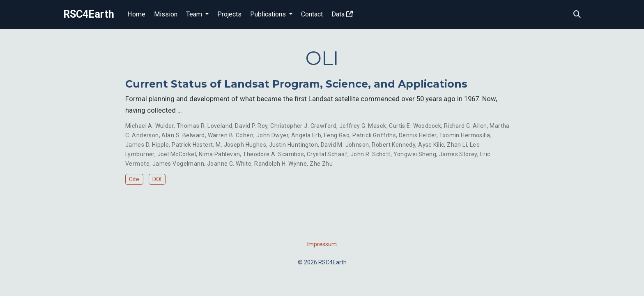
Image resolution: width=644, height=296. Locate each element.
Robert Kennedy (393, 145)
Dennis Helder (417, 135)
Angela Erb (306, 135)
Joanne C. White (229, 164)
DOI (157, 179)
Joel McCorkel (177, 154)
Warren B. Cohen (231, 135)
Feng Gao (337, 135)
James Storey (458, 154)
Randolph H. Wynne (281, 164)
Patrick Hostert (192, 145)
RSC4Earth (89, 14)
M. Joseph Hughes (241, 145)
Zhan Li (457, 145)
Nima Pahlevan (219, 154)
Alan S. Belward (183, 135)
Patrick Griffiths (374, 135)
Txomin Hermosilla (465, 135)
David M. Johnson (345, 145)
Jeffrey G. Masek (363, 126)
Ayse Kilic (431, 145)
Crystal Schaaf (327, 154)
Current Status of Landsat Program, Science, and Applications (296, 84)
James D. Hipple (147, 145)
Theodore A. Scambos (273, 154)
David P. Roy (251, 126)
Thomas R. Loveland (205, 126)
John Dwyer (272, 135)
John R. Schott (370, 154)
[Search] (577, 15)
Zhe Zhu (321, 164)
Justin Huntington (293, 145)
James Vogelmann (178, 164)
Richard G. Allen (466, 126)
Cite (134, 179)
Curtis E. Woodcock (415, 126)
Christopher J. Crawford (303, 126)
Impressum (322, 244)
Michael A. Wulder (149, 126)
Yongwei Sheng (415, 154)
